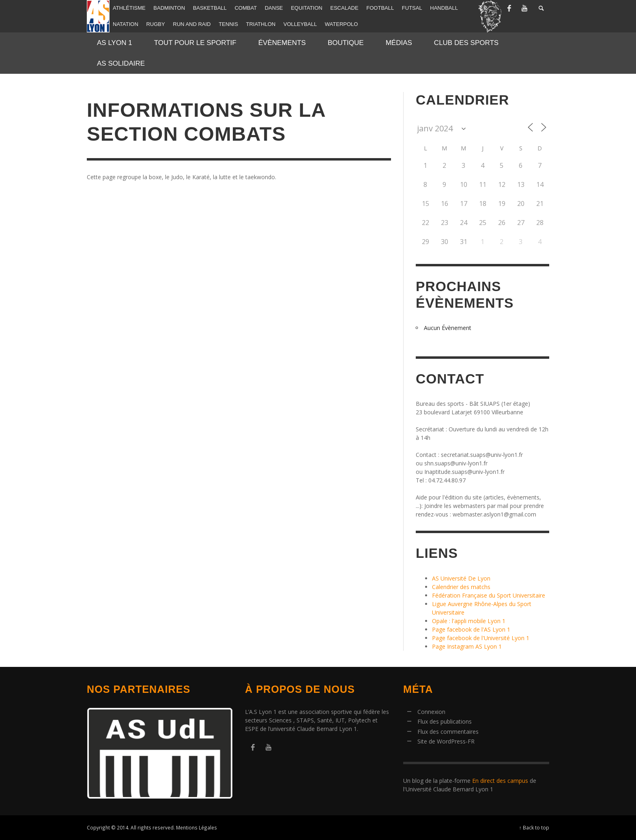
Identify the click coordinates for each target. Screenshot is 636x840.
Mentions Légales (197, 827)
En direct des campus (500, 781)
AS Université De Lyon (461, 578)
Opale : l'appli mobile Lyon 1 (469, 621)
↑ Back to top (534, 827)
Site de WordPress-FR (446, 741)
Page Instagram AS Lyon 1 (467, 646)
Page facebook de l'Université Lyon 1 (481, 638)
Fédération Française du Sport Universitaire (489, 595)
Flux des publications (445, 721)
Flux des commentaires (448, 732)
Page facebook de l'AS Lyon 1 (471, 629)
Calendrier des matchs (461, 587)
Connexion (431, 712)
